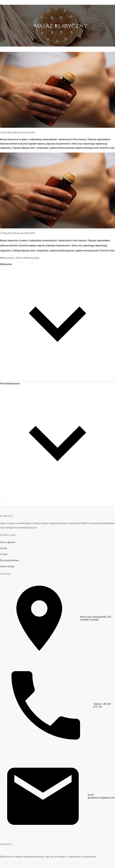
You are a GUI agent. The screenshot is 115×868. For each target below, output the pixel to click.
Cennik (4, 548)
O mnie (4, 554)
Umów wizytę (7, 566)
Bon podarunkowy (10, 560)
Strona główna (8, 542)
